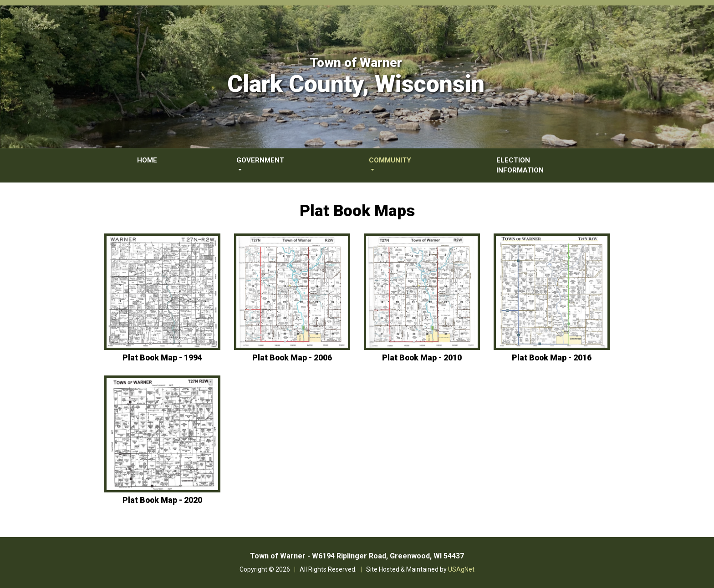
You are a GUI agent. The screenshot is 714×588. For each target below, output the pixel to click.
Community (390, 160)
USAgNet (461, 569)
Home (147, 160)
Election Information (520, 165)
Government (260, 160)
